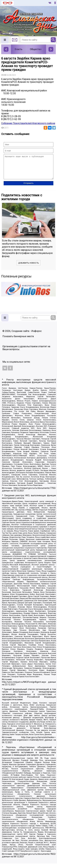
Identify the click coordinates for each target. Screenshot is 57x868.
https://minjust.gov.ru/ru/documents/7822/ (35, 859)
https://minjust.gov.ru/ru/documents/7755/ (35, 493)
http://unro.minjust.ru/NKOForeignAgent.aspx (24, 687)
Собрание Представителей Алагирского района (28, 123)
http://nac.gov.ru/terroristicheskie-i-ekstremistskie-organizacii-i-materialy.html (29, 743)
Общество (36, 49)
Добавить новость (29, 267)
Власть (18, 49)
